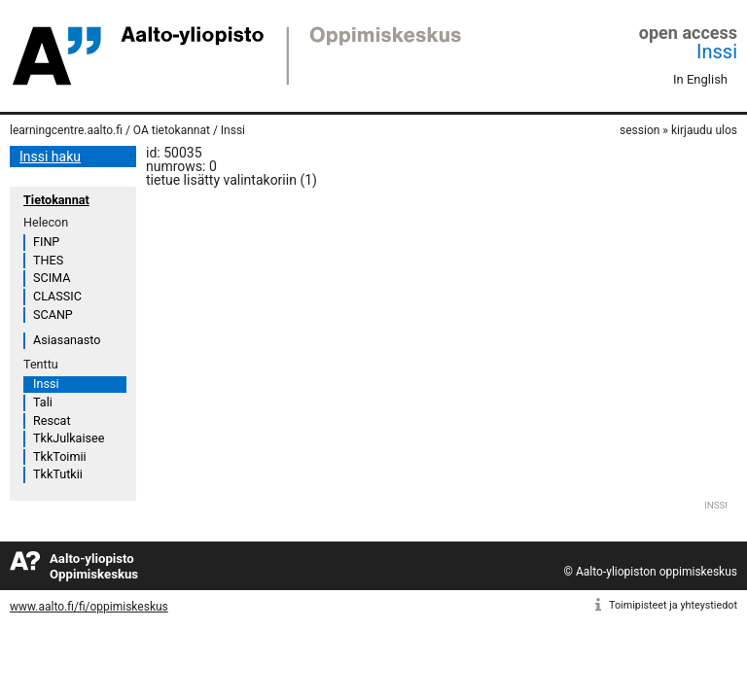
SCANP (53, 315)
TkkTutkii (58, 474)
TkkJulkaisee (69, 438)
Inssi (717, 52)
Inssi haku (50, 157)
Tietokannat (56, 200)
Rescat (52, 420)
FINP (46, 242)
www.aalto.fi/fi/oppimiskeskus (89, 607)
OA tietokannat (172, 130)
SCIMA (52, 278)
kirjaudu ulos (704, 130)
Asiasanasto (67, 340)
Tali (43, 402)
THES (48, 260)
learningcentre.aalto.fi (66, 130)
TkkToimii (60, 456)
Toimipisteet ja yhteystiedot (673, 605)
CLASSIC (57, 296)
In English (700, 79)
